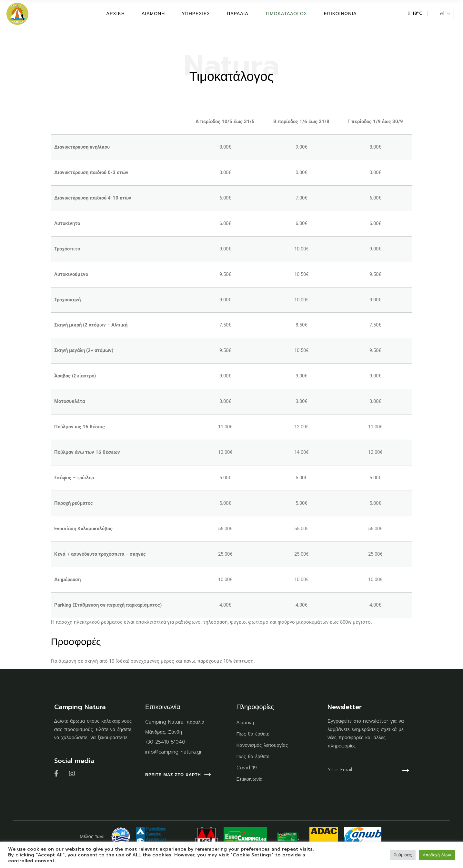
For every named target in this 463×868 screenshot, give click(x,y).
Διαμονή (245, 723)
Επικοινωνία (250, 779)
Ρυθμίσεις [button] (403, 855)
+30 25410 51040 (165, 742)
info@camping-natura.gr (174, 752)
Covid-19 (247, 768)
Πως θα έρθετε (253, 734)
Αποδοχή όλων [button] (437, 855)
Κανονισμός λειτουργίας (262, 745)
